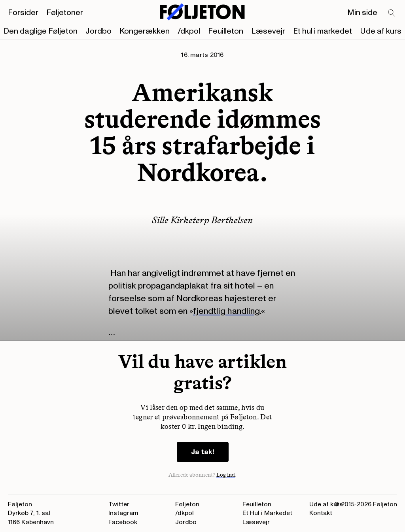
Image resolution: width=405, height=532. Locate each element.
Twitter (119, 504)
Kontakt (321, 513)
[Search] (392, 13)
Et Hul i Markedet (267, 513)
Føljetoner (65, 13)
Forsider (23, 13)
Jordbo (98, 31)
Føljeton (187, 504)
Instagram (123, 513)
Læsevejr (268, 31)
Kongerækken (145, 31)
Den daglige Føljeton (41, 31)
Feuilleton (226, 31)
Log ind (226, 475)
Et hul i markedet (323, 31)
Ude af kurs (381, 31)
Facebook (123, 522)
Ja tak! (203, 452)
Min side (362, 13)
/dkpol (189, 31)
